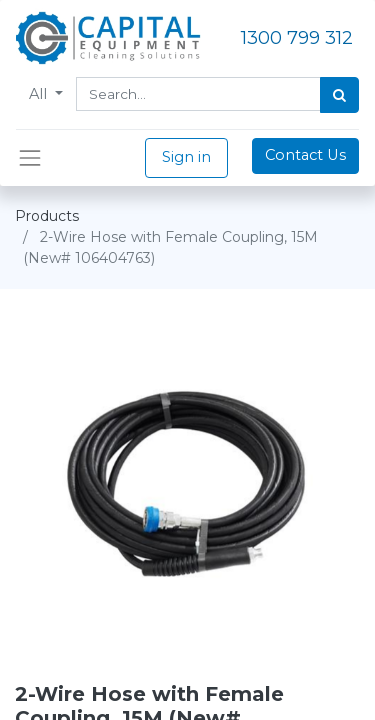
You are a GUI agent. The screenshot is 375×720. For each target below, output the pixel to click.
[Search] (339, 95)
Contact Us (305, 155)
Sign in (186, 157)
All (40, 94)
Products (47, 216)
